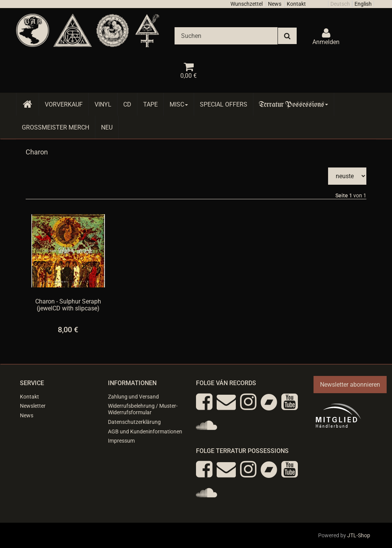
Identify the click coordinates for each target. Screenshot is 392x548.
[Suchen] (226, 36)
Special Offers (224, 104)
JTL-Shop (359, 535)
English (363, 4)
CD (127, 104)
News (275, 4)
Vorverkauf (64, 104)
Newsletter (33, 406)
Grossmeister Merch (56, 127)
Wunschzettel (247, 4)
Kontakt (296, 4)
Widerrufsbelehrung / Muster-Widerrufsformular (143, 409)
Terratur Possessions (294, 104)
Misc (179, 104)
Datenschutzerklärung (134, 422)
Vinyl (103, 104)
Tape (150, 104)
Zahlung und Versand (133, 397)
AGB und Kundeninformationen (145, 432)
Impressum (121, 441)
